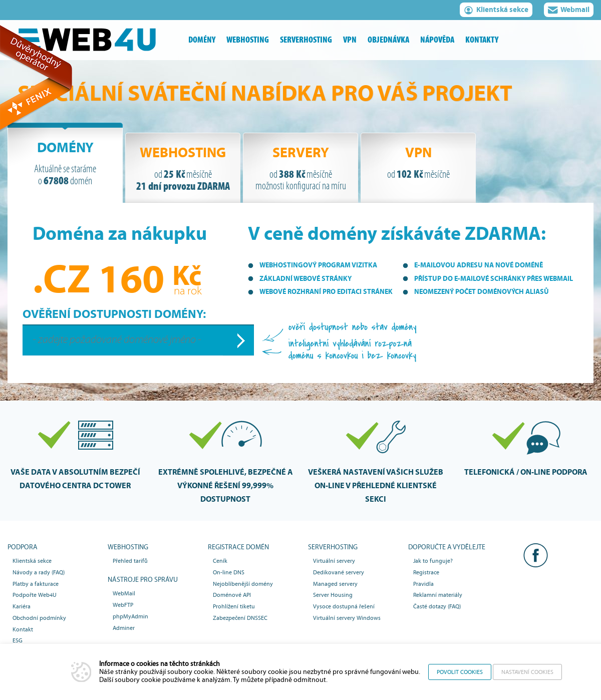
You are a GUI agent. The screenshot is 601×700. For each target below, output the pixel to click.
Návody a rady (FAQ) (39, 572)
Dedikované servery (339, 572)
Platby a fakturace (36, 584)
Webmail (569, 11)
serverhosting (306, 40)
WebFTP (123, 605)
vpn (350, 40)
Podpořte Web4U (35, 595)
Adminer (124, 628)
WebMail (124, 593)
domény (202, 40)
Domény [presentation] (65, 163)
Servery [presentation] (300, 168)
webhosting (248, 40)
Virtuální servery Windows (347, 618)
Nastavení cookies (527, 672)
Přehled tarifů (130, 561)
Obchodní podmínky (39, 618)
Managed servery (335, 584)
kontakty (482, 40)
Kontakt (23, 629)
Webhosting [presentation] (183, 169)
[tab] (65, 163)
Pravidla (423, 584)
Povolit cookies (460, 672)
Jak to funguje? (433, 561)
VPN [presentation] (418, 163)
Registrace (426, 572)
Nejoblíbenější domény (243, 584)
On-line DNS (229, 572)
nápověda (437, 40)
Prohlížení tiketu (234, 606)
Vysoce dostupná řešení (344, 606)
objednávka (388, 40)
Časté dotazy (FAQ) (437, 606)
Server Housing (333, 595)
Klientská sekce (496, 11)
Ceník (220, 561)
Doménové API (232, 595)
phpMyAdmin (130, 616)
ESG (18, 640)
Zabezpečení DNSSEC (240, 618)
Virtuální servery (334, 561)
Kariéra (22, 606)
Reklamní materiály (438, 595)
